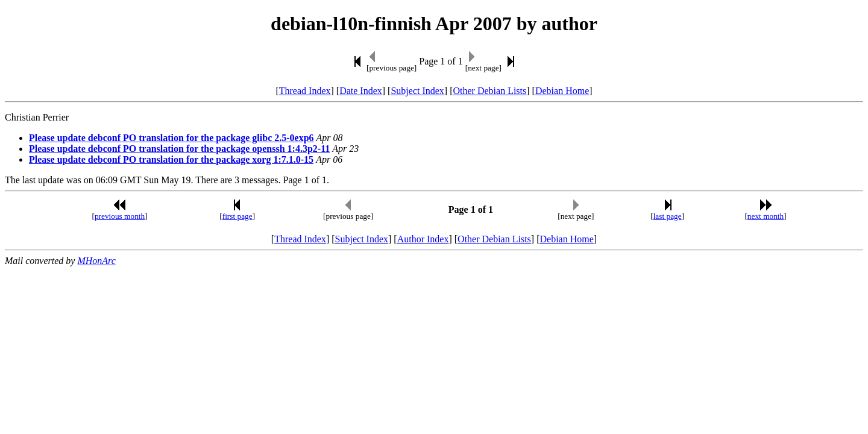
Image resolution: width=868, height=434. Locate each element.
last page (668, 216)
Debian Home (562, 91)
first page (237, 216)
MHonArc (96, 261)
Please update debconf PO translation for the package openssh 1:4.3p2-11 (179, 149)
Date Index (361, 91)
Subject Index (417, 91)
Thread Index (305, 91)
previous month (120, 216)
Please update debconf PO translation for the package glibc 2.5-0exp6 (171, 138)
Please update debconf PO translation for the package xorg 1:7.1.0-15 (171, 159)
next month (766, 216)
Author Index (423, 239)
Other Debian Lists (490, 91)
